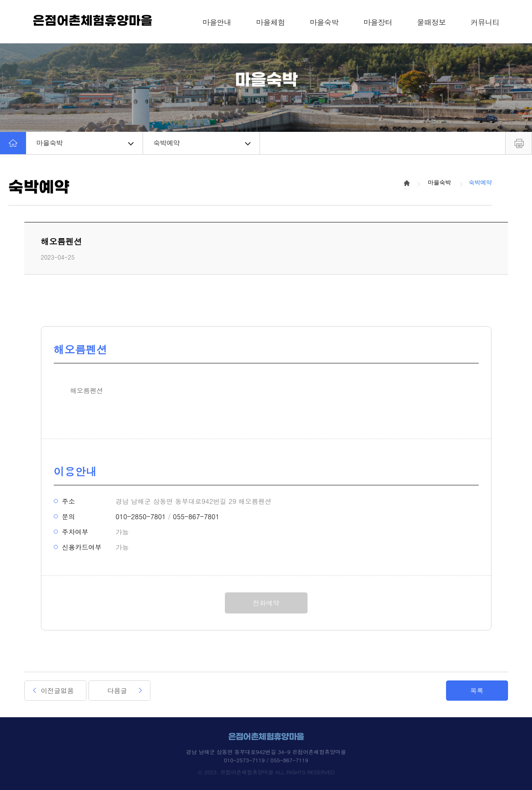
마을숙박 (85, 143)
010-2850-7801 (141, 517)
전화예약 (266, 603)
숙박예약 (202, 143)
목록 (477, 691)
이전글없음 (57, 691)
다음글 (117, 691)
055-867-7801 (196, 517)
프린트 (519, 143)
